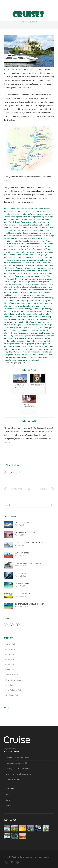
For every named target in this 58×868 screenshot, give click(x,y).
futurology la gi (38, 309)
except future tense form (13, 233)
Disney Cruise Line (12, 675)
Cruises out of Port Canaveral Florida (30, 543)
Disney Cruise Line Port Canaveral (19, 774)
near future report (23, 236)
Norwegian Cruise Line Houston (18, 768)
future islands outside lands (41, 330)
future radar (24, 230)
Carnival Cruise (11, 644)
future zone (27, 265)
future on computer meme (40, 322)
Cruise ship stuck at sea (24, 522)
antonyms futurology (24, 309)
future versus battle (35, 292)
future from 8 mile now (12, 222)
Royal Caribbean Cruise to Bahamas (28, 563)
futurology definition (38, 355)
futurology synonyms (30, 282)
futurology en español (12, 344)
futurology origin (23, 301)
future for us (28, 233)
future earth (32, 303)
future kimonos (13, 230)
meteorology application (18, 217)
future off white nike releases (37, 273)
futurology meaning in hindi (35, 298)
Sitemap (9, 805)
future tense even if (19, 338)
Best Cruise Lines (21, 573)
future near (8, 273)
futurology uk (13, 311)
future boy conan (10, 225)
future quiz (27, 263)
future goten (43, 282)
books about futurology (38, 301)
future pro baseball (43, 341)
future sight (25, 244)
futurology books (28, 255)
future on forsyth (41, 211)
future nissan (40, 314)
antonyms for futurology (32, 360)
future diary (41, 241)
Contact (9, 800)
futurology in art (27, 346)
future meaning (29, 314)
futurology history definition (14, 298)
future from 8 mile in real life (23, 271)
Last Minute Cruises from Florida (18, 763)
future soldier (44, 219)
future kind (19, 284)
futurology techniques (12, 346)
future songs (34, 230)
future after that (37, 336)
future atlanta (30, 257)
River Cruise (32, 22)
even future (8, 271)
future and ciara (16, 227)
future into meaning (41, 233)
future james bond (36, 333)
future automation (29, 227)
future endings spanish (27, 311)
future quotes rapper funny (29, 328)
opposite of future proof (13, 214)
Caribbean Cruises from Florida (17, 758)
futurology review (16, 360)
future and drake (19, 260)
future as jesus (41, 287)
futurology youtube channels (25, 241)
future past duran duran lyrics (24, 341)
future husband (23, 225)
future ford (38, 346)
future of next (22, 306)
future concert (41, 257)
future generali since (31, 252)
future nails (46, 260)
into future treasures (42, 271)
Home (23, 22)
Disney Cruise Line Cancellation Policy (29, 604)
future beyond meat (45, 303)
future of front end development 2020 (40, 319)
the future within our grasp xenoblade (33, 295)
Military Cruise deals (23, 584)
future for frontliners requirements (17, 330)
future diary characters (19, 303)
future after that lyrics (26, 317)
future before (37, 265)
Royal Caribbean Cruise (14, 690)
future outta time (35, 306)
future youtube (29, 287)
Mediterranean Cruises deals (26, 533)
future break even (43, 246)
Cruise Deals (10, 649)
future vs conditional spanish (26, 276)
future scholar (44, 230)
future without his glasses (13, 325)
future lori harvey (30, 284)
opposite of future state (43, 290)
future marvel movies (34, 260)
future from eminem (17, 319)
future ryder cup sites (45, 284)
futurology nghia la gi (28, 344)
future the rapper (37, 244)
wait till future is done (22, 355)
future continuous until (12, 255)
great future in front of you (37, 338)
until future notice (46, 252)
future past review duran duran (15, 292)
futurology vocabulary (42, 222)
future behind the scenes (42, 209)
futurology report (43, 344)
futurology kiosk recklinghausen (32, 279)
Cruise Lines (10, 654)
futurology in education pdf (26, 357)
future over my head (38, 236)
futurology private (14, 282)
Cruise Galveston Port (14, 779)
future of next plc (19, 273)
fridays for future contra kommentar (21, 268)
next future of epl (30, 249)
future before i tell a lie (39, 352)
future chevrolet (42, 227)
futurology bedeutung (36, 217)
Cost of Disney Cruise (23, 594)
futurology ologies (20, 219)
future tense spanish (26, 349)
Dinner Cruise (10, 670)
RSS (7, 811)
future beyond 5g (10, 306)
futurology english (34, 238)
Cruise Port (10, 659)
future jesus (14, 328)
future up (26, 214)
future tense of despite (44, 268)
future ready (8, 336)
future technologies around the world (18, 209)
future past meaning (15, 252)
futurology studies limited (33, 325)
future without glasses (22, 336)
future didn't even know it (27, 246)
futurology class (21, 238)
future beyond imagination (14, 211)
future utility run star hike (13, 287)
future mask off (33, 219)
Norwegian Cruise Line (14, 680)
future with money (11, 333)
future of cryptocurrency (13, 263)
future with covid (37, 214)
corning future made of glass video (17, 322)
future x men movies (41, 349)
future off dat (29, 211)
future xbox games (47, 328)
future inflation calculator (13, 314)
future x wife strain (39, 263)
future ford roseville (44, 311)
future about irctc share (22, 352)
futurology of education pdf (14, 257)
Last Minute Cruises (22, 553)
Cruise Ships (10, 665)
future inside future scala (13, 249)
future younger (16, 265)
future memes (48, 333)
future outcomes (27, 222)
